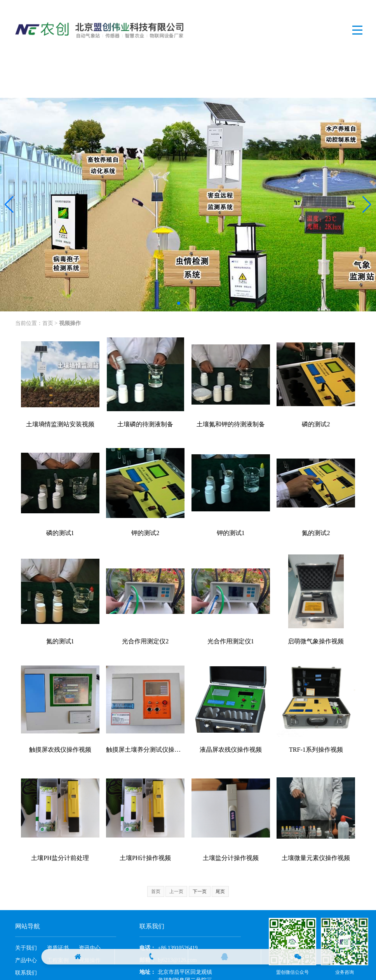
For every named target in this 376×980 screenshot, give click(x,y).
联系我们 (26, 973)
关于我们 (26, 948)
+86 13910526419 (178, 948)
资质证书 (58, 948)
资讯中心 (90, 948)
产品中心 (26, 960)
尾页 (220, 891)
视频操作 (70, 323)
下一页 (200, 891)
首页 (48, 323)
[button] (9, 205)
